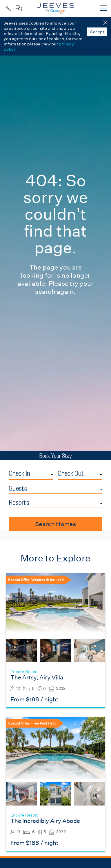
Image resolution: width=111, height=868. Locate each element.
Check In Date (53, 469)
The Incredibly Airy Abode (45, 821)
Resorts (19, 502)
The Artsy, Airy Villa (37, 678)
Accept (97, 32)
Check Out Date (102, 469)
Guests (18, 488)
